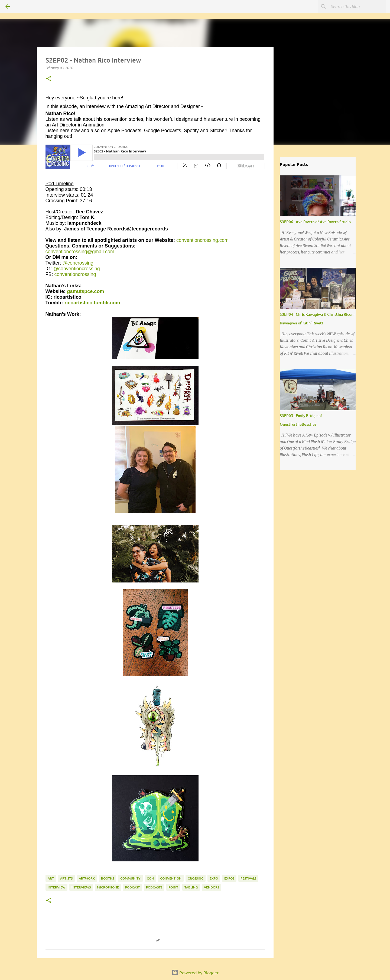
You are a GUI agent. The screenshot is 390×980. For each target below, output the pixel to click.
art (51, 878)
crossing (196, 878)
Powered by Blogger (195, 972)
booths (108, 878)
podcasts (154, 887)
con (150, 878)
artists (66, 878)
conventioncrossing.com (202, 240)
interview (56, 887)
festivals (248, 878)
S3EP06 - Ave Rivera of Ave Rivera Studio (315, 222)
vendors (212, 887)
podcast (132, 887)
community (130, 878)
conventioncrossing (75, 274)
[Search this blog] (357, 6)
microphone (108, 887)
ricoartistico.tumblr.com (92, 303)
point (173, 887)
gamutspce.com (85, 291)
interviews (81, 887)
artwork (87, 878)
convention (171, 878)
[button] (49, 79)
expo (214, 878)
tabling (191, 887)
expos (229, 878)
